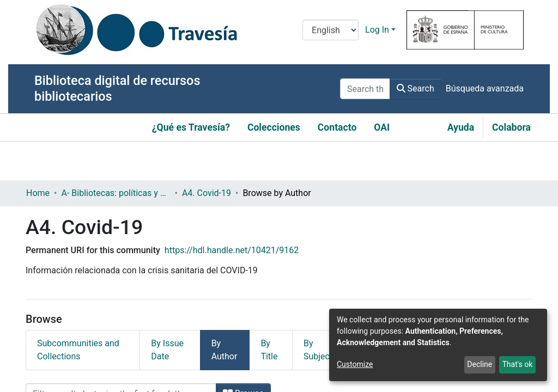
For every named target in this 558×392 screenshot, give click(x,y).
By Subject (318, 350)
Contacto (337, 127)
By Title (269, 350)
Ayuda (461, 127)
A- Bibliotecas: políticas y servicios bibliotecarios (116, 193)
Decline (480, 364)
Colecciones (274, 127)
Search (416, 88)
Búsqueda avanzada (485, 88)
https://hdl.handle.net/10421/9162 (232, 250)
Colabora (511, 127)
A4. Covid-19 (207, 193)
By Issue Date (167, 350)
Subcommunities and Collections (78, 350)
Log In (377, 30)
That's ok (517, 364)
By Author (225, 350)
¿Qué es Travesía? (191, 127)
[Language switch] (330, 30)
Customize (355, 364)
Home (38, 193)
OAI (382, 127)
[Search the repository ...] (365, 89)
